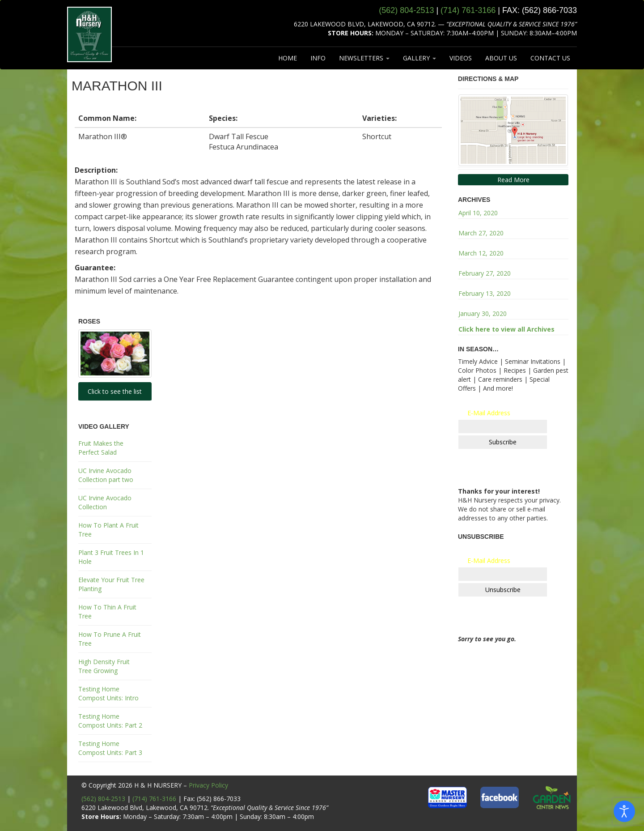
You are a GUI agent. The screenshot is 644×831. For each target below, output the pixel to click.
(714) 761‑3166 (468, 10)
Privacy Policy (208, 785)
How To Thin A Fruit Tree (107, 612)
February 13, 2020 (485, 293)
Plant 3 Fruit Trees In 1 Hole (111, 557)
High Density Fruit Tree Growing (104, 666)
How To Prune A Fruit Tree (110, 639)
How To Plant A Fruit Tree (108, 530)
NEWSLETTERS (364, 58)
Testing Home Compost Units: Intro (108, 693)
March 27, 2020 (481, 233)
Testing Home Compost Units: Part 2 (110, 721)
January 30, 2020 (483, 313)
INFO (318, 58)
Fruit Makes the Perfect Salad (101, 448)
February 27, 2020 (485, 273)
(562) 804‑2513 (406, 10)
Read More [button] (513, 180)
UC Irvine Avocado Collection (105, 502)
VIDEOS (461, 58)
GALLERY (419, 58)
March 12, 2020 (481, 253)
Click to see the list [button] (115, 391)
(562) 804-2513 (103, 799)
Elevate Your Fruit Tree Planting (111, 584)
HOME (288, 58)
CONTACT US (550, 58)
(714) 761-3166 (154, 799)
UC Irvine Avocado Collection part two (106, 475)
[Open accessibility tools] (624, 811)
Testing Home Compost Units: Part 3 (110, 748)
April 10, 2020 (478, 213)
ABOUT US (501, 58)
